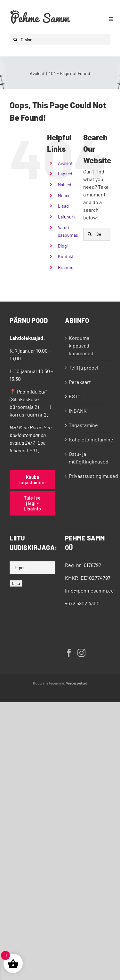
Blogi (63, 246)
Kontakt (66, 256)
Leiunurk (67, 217)
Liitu (16, 583)
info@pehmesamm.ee (89, 590)
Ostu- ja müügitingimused (88, 458)
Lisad (63, 206)
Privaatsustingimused (88, 476)
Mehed (64, 195)
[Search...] (97, 234)
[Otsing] (60, 39)
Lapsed (65, 174)
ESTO (75, 396)
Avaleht (65, 163)
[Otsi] (15, 39)
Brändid (66, 267)
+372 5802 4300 (82, 603)
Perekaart (80, 382)
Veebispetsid (77, 683)
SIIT (34, 450)
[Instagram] (81, 653)
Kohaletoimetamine (88, 439)
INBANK (78, 411)
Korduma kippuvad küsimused (81, 345)
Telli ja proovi (84, 367)
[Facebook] (69, 653)
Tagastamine (83, 425)
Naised (65, 184)
